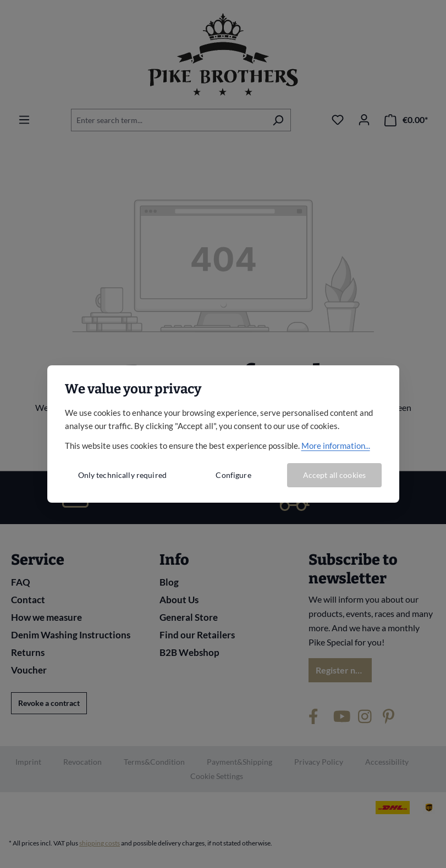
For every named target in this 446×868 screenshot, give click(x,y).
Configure (233, 475)
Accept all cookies (335, 475)
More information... (336, 446)
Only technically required (123, 475)
